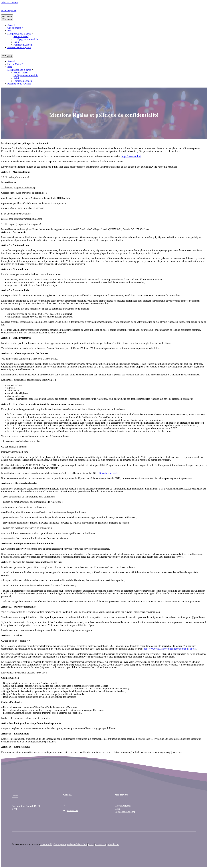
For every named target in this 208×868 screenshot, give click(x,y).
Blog (10, 31)
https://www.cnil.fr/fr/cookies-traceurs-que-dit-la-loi (169, 649)
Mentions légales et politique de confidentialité (64, 844)
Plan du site (113, 844)
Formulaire (73, 810)
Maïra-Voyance (9, 11)
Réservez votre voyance (19, 47)
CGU (91, 844)
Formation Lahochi (23, 45)
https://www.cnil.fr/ (131, 156)
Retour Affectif (21, 36)
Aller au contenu (9, 3)
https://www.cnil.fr (108, 473)
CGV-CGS (101, 844)
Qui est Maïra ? (15, 28)
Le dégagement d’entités (26, 39)
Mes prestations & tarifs (20, 34)
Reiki (16, 42)
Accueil (11, 25)
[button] (32, 34)
